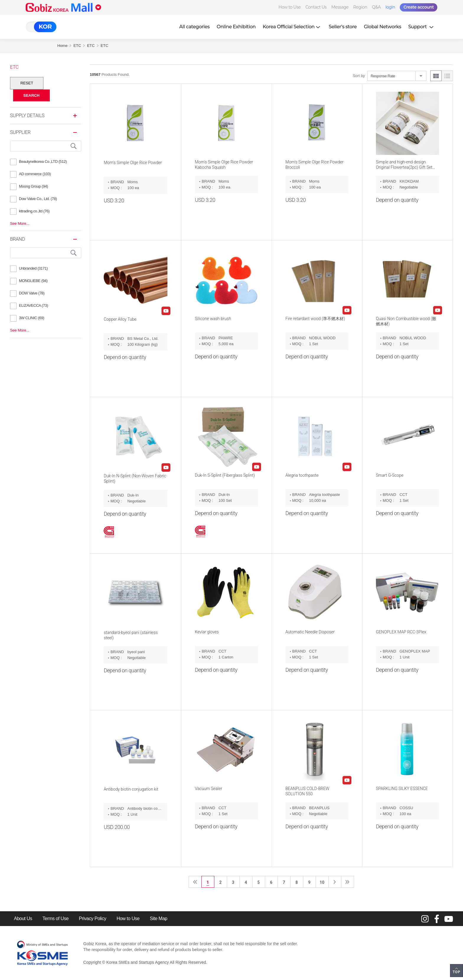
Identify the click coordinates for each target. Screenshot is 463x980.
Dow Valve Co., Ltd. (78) (38, 199)
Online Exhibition (236, 27)
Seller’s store (343, 27)
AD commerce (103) (35, 174)
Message (340, 7)
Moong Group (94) (33, 186)
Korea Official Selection (292, 27)
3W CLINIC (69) (31, 318)
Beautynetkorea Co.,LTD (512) (43, 162)
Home (62, 46)
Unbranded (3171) (33, 268)
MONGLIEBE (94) (33, 281)
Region (360, 7)
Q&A (376, 7)
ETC (77, 46)
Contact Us (316, 7)
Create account (419, 7)
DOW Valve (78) (32, 293)
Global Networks (382, 27)
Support (421, 27)
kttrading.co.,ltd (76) (34, 211)
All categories (194, 27)
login (390, 7)
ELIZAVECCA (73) (33, 305)
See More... (20, 223)
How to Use (290, 7)
